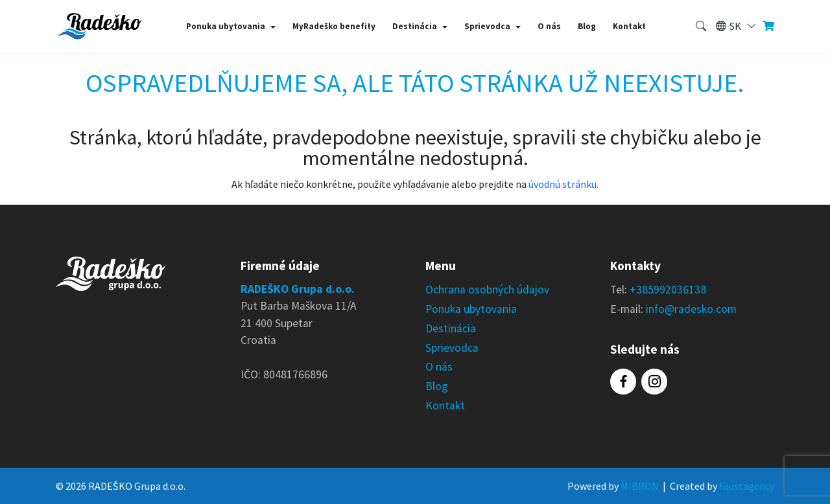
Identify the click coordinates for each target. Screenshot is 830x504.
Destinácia (415, 26)
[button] (735, 26)
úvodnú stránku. (563, 184)
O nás (549, 26)
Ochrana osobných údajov (487, 290)
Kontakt (629, 26)
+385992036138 (668, 290)
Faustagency (747, 486)
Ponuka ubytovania (226, 26)
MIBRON (640, 486)
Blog (587, 26)
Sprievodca (487, 26)
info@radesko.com (691, 309)
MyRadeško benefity (334, 26)
